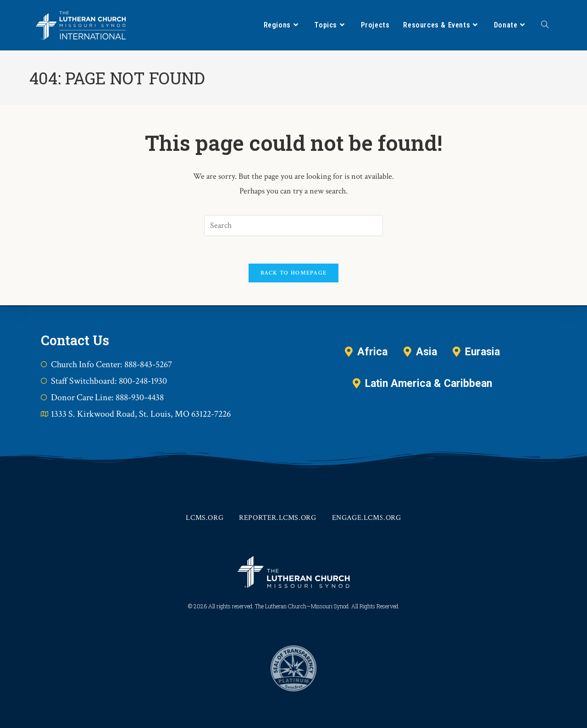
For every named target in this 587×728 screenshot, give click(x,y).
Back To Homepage (294, 273)
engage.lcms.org (367, 518)
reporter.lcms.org (277, 518)
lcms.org (205, 518)
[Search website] (545, 25)
